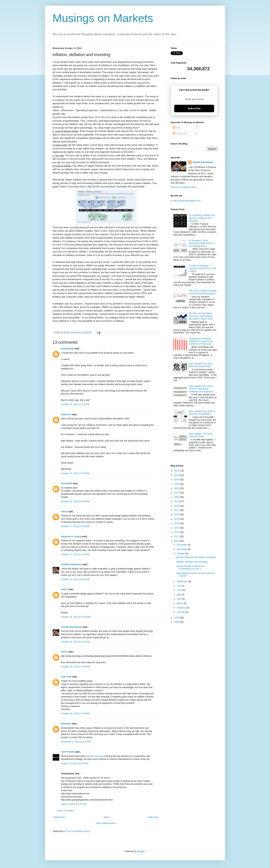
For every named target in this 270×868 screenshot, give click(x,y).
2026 (177, 471)
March (180, 603)
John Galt (66, 677)
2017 (177, 510)
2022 (177, 488)
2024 (177, 480)
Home (106, 817)
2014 (177, 523)
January (181, 612)
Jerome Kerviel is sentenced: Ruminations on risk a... (191, 567)
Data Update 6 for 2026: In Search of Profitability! (202, 413)
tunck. (64, 512)
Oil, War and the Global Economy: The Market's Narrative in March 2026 (201, 316)
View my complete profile (183, 187)
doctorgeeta (67, 349)
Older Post (153, 817)
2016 (177, 515)
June (180, 590)
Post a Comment (66, 811)
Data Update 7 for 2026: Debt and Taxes (201, 435)
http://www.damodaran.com (187, 201)
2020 (177, 497)
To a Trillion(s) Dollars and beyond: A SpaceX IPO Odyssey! (202, 218)
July (179, 586)
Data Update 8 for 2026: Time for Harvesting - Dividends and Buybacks (201, 389)
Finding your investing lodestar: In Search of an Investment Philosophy (201, 341)
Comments (180, 133)
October (181, 554)
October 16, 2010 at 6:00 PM (75, 501)
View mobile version (106, 823)
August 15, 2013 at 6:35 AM (75, 763)
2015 (177, 519)
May (179, 595)
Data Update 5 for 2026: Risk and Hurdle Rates (201, 365)
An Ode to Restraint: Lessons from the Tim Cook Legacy (202, 268)
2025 (177, 475)
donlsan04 (66, 483)
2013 (177, 528)
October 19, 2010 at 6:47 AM (75, 579)
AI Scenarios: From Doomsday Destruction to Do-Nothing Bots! (201, 243)
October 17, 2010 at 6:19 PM (75, 554)
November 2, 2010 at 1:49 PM (76, 742)
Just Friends (68, 752)
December (182, 545)
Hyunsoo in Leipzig (71, 537)
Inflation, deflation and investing (192, 562)
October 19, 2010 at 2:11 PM (75, 642)
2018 (177, 506)
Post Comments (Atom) (78, 831)
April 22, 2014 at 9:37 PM (73, 804)
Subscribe (194, 108)
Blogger (141, 851)
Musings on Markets (103, 18)
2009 (177, 618)
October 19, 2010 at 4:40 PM (75, 667)
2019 (177, 501)
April (179, 599)
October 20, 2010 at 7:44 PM (75, 714)
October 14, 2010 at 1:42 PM (75, 404)
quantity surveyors (95, 756)
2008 (177, 622)
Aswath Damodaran (71, 564)
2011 (177, 537)
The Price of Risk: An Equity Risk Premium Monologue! (203, 292)
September (183, 581)
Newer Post (59, 817)
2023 (177, 484)
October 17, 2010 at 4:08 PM (75, 526)
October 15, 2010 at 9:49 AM (75, 473)
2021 (177, 493)
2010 (177, 541)
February (182, 608)
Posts (177, 128)
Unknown (66, 415)
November (182, 549)
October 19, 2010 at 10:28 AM (76, 617)
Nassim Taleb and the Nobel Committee (196, 557)
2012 (177, 532)
